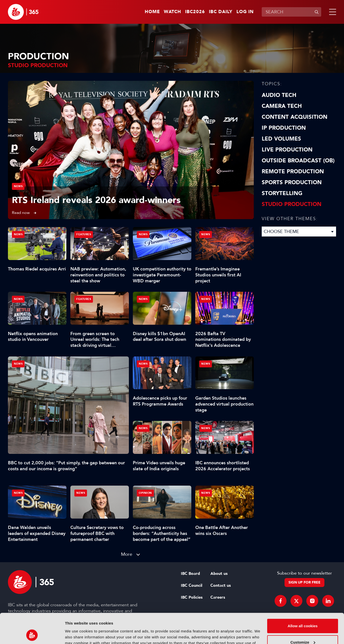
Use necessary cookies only (303, 630)
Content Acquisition (295, 117)
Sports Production (292, 182)
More (127, 554)
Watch (172, 12)
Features (84, 234)
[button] (332, 12)
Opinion (145, 493)
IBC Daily (221, 12)
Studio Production (292, 204)
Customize (303, 614)
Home (152, 12)
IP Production (284, 128)
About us (219, 574)
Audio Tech (279, 95)
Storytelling (282, 193)
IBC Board (190, 574)
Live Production (287, 150)
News (18, 186)
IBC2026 (195, 12)
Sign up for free (304, 582)
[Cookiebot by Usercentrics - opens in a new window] (32, 634)
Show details (76, 634)
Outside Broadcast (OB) (298, 161)
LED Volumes (281, 139)
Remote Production (293, 172)
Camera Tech (282, 106)
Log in (245, 12)
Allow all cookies (303, 598)
